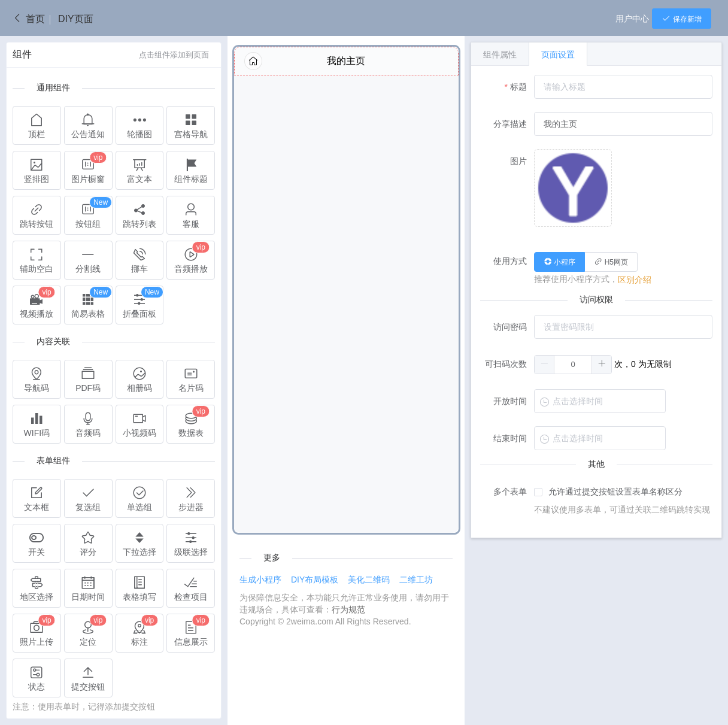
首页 (28, 19)
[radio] (559, 262)
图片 (518, 161)
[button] (545, 365)
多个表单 (510, 492)
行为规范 (348, 609)
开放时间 (510, 401)
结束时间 (510, 438)
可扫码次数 (506, 364)
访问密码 (510, 327)
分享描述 (510, 124)
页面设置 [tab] (558, 54)
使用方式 (510, 261)
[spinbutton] (573, 365)
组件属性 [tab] (500, 54)
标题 (518, 87)
